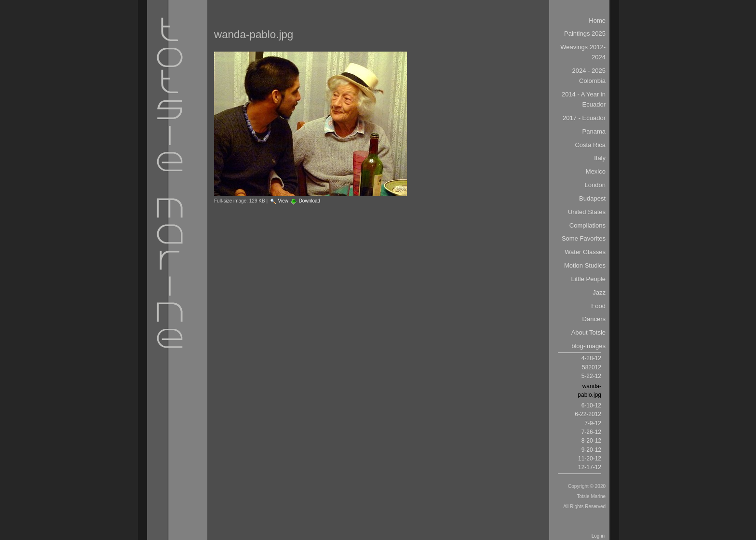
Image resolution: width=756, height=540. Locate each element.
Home (597, 20)
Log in (598, 536)
